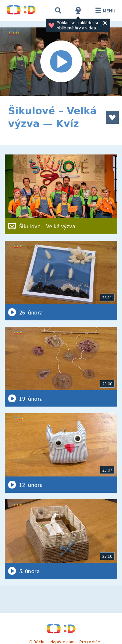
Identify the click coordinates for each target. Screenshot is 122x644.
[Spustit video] (61, 62)
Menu (104, 10)
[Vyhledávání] (58, 10)
